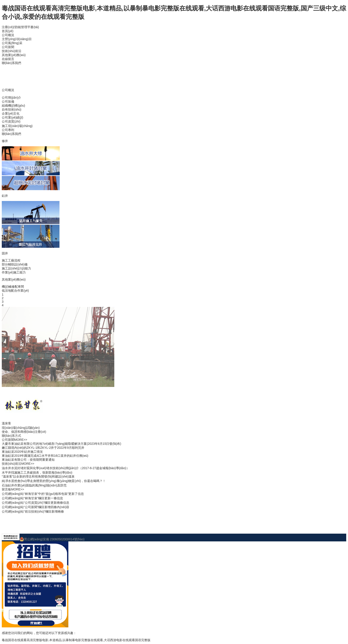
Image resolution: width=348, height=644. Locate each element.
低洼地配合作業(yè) (15, 291)
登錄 (17, 27)
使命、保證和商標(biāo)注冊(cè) (24, 432)
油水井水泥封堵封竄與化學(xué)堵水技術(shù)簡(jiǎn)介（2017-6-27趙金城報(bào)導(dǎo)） (66, 468)
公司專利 (8, 130)
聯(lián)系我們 (11, 63)
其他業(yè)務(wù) (14, 55)
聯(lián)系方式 (11, 436)
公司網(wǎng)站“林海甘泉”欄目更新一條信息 (32, 498)
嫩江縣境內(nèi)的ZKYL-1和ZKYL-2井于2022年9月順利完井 (43, 448)
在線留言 (8, 59)
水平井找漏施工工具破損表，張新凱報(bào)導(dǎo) (37, 472)
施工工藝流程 (11, 260)
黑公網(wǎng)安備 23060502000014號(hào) (52, 539)
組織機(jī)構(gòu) (13, 105)
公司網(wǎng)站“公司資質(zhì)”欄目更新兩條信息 (36, 503)
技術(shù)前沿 (12, 51)
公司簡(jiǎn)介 (11, 98)
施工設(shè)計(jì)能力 (16, 268)
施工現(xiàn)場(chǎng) (17, 126)
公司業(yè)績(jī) (12, 117)
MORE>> (21, 440)
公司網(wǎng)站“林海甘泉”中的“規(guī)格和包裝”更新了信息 (43, 494)
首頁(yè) (8, 31)
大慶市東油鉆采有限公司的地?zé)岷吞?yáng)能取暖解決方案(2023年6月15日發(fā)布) (61, 444)
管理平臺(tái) (30, 27)
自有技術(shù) (12, 109)
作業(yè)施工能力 (14, 272)
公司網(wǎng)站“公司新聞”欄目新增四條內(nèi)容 (36, 507)
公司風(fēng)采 (12, 43)
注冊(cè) (8, 27)
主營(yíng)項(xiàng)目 (17, 39)
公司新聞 (8, 47)
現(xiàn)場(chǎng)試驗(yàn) (21, 428)
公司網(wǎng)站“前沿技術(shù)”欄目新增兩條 (33, 511)
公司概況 (8, 35)
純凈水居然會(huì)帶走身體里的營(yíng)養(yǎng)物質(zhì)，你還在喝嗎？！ (54, 481)
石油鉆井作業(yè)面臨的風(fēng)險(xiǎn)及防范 (34, 485)
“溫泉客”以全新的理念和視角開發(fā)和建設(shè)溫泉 (38, 476)
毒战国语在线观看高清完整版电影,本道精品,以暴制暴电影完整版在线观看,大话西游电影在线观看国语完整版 (76, 640)
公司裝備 (8, 101)
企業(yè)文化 (11, 113)
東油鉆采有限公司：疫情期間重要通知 (28, 460)
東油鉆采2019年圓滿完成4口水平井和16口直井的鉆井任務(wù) (45, 456)
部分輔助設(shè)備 (15, 264)
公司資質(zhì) (11, 121)
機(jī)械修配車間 (13, 287)
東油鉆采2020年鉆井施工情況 (22, 452)
